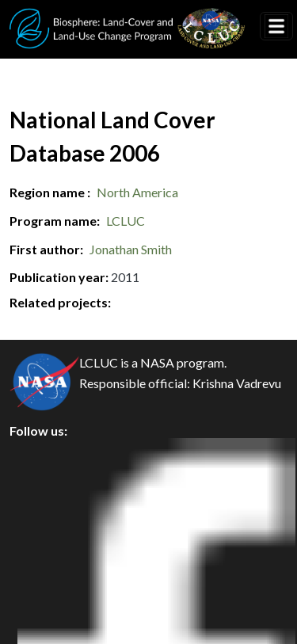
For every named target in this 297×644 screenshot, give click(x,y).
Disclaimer (53, 562)
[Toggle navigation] (276, 26)
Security (46, 526)
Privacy (44, 491)
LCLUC (126, 221)
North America (137, 192)
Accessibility (59, 598)
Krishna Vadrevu (237, 383)
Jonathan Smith (131, 249)
